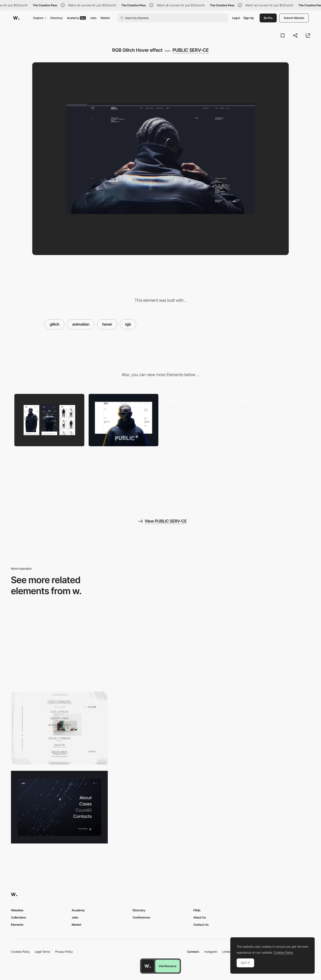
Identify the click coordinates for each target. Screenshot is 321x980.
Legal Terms (42, 952)
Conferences (141, 917)
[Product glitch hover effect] (160, 647)
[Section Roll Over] (198, 420)
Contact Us (201, 925)
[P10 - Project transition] (262, 728)
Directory (57, 18)
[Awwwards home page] (148, 966)
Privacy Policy (64, 952)
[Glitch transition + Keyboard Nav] (262, 649)
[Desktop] (124, 420)
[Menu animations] (59, 807)
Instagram (211, 952)
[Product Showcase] (272, 420)
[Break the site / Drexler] (59, 647)
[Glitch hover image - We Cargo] (160, 726)
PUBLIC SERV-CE (191, 50)
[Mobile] (49, 420)
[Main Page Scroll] (198, 477)
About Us (200, 917)
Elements (17, 925)
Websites (17, 910)
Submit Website (294, 18)
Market (105, 18)
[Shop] (124, 477)
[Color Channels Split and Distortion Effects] (160, 805)
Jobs (93, 18)
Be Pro (268, 18)
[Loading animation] (49, 477)
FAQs (197, 910)
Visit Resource (167, 966)
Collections (18, 917)
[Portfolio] (59, 728)
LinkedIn (228, 952)
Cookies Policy (20, 952)
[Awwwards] (16, 18)
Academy (76, 18)
